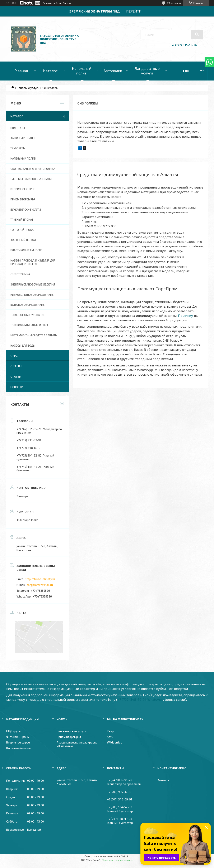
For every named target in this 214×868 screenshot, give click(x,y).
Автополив (113, 71)
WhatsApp (155, 699)
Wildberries (115, 742)
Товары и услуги (28, 88)
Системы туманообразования (32, 179)
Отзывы (16, 366)
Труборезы (18, 148)
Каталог (50, 71)
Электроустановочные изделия (33, 284)
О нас (14, 356)
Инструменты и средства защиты (34, 335)
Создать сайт (50, 3)
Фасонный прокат (23, 240)
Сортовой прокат (23, 230)
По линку (186, 315)
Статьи (16, 377)
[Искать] (197, 34)
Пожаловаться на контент (118, 860)
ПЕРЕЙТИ (134, 11)
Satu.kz (125, 856)
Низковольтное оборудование (32, 295)
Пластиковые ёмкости (26, 250)
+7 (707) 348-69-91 (132, 699)
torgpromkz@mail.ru (40, 585)
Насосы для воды (23, 346)
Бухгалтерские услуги (26, 210)
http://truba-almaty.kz (40, 579)
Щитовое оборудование (27, 305)
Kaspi (111, 731)
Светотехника (20, 274)
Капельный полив (82, 71)
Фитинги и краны (23, 138)
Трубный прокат (22, 220)
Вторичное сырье (23, 189)
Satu (110, 737)
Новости (17, 387)
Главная (21, 71)
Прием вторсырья (23, 199)
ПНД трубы (18, 128)
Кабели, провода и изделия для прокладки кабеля (33, 262)
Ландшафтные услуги (147, 71)
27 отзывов (174, 3)
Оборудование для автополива (33, 169)
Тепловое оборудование (28, 315)
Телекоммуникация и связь (30, 325)
